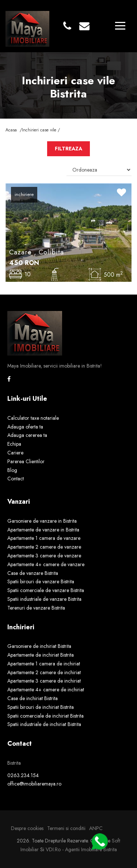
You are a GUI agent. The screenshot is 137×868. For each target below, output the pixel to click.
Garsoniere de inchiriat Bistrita (39, 646)
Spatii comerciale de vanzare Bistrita (46, 590)
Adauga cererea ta (27, 435)
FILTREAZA (68, 149)
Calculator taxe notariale (33, 418)
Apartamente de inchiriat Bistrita (41, 655)
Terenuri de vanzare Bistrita (36, 608)
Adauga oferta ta (25, 427)
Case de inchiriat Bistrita (33, 698)
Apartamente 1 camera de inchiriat (44, 664)
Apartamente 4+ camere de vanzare (46, 564)
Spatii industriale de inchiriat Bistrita (44, 724)
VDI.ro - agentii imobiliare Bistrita (81, 849)
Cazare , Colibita (37, 252)
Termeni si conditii (66, 828)
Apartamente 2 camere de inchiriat (44, 672)
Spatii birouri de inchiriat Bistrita (41, 707)
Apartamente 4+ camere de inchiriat (46, 690)
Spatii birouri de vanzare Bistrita (41, 581)
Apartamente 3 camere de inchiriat (44, 681)
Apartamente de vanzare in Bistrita (43, 530)
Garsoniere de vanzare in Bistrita (42, 521)
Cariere (15, 453)
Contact (16, 479)
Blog (12, 470)
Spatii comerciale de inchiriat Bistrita (45, 716)
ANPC (96, 828)
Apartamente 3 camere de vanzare (44, 556)
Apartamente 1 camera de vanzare (44, 538)
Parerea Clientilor (26, 461)
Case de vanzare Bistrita (33, 573)
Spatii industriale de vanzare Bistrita (44, 599)
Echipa (14, 444)
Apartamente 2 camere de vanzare (44, 547)
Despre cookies (27, 828)
